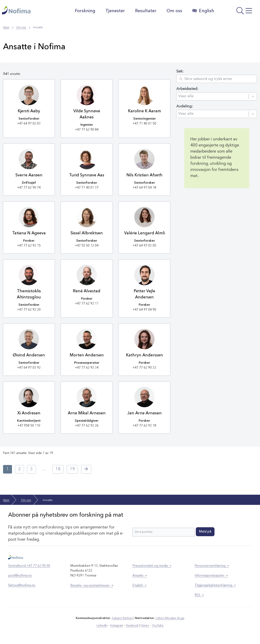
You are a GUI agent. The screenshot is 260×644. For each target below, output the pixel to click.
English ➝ (139, 585)
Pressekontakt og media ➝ (152, 566)
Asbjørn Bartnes (122, 618)
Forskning (85, 11)
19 (72, 469)
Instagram (117, 625)
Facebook (132, 625)
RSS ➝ (199, 595)
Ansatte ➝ (140, 576)
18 (58, 469)
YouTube (158, 625)
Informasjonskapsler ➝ (211, 576)
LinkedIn (102, 625)
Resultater (146, 11)
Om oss (174, 11)
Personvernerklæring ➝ (212, 566)
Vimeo (145, 625)
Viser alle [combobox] (186, 96)
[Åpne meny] (238, 12)
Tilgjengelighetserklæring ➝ (215, 585)
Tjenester (115, 11)
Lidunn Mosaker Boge (170, 618)
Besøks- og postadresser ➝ (92, 586)
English (203, 11)
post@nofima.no (20, 576)
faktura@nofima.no (22, 585)
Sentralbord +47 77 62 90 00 (29, 566)
